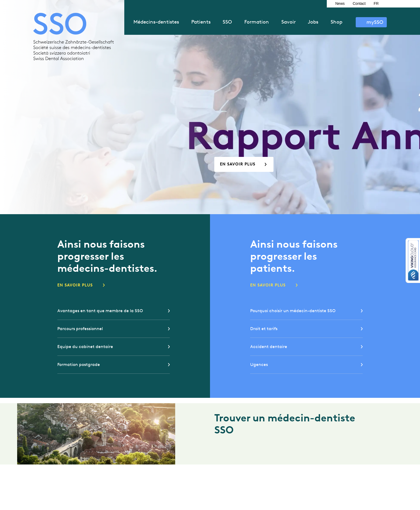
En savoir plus (238, 164)
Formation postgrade (79, 364)
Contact (359, 3)
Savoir (288, 22)
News (340, 3)
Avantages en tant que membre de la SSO (100, 311)
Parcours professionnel (80, 329)
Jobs (313, 22)
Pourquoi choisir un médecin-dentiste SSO (293, 311)
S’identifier (371, 22)
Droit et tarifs (264, 329)
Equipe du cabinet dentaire (85, 347)
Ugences (259, 364)
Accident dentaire (269, 347)
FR (376, 3)
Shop (336, 22)
